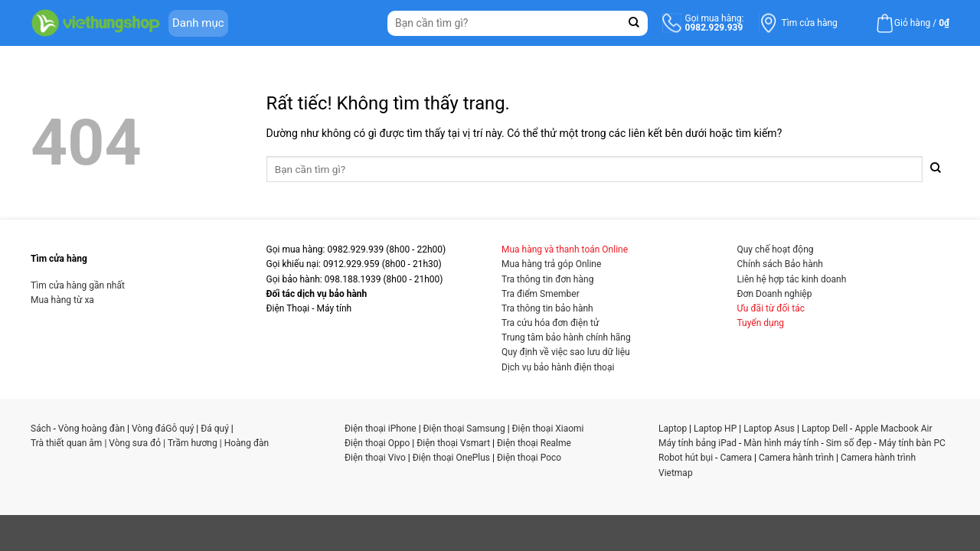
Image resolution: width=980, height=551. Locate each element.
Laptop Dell (825, 429)
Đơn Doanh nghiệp (775, 294)
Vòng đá (149, 429)
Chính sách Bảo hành (780, 264)
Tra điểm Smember (541, 294)
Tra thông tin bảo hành (547, 308)
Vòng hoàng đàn (91, 429)
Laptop (673, 429)
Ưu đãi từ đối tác (771, 308)
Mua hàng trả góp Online (551, 264)
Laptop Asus (769, 429)
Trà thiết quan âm (66, 443)
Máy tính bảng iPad (697, 443)
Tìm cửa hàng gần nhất (78, 285)
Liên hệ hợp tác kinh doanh (792, 279)
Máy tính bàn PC (912, 443)
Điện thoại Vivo (375, 458)
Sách (41, 429)
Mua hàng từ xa (62, 300)
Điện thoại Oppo (377, 443)
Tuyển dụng (761, 323)
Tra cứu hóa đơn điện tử (550, 323)
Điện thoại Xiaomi (548, 429)
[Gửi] (634, 23)
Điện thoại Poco (529, 458)
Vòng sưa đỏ (135, 443)
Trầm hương (193, 443)
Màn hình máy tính (781, 443)
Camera (736, 458)
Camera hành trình (796, 458)
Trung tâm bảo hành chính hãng (566, 337)
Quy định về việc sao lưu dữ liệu (566, 352)
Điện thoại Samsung (464, 429)
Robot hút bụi (686, 458)
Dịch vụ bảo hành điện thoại (558, 367)
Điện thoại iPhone (381, 429)
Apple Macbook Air (893, 429)
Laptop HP (715, 429)
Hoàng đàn (247, 443)
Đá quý (215, 429)
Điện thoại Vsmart (453, 443)
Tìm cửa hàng (810, 23)
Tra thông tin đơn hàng (547, 279)
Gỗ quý (180, 429)
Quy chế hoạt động (776, 249)
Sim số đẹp (849, 443)
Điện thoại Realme (534, 443)
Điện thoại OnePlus (451, 458)
